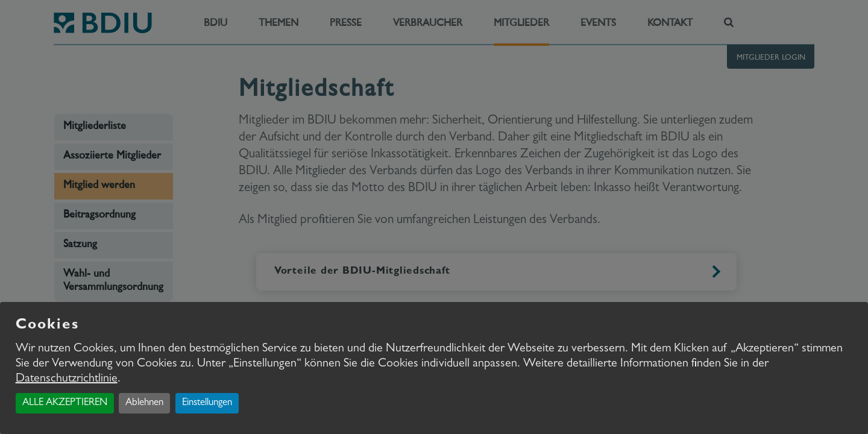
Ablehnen (144, 403)
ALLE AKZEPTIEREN (65, 403)
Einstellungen (207, 403)
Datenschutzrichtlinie (67, 379)
